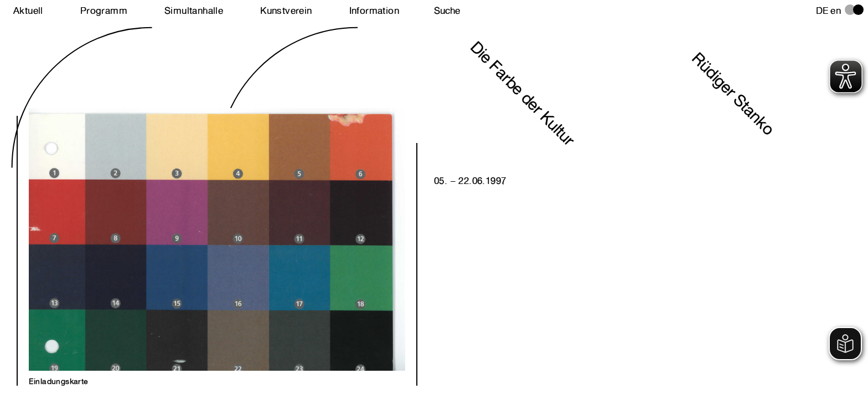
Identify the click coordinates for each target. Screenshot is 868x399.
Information (374, 11)
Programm (104, 11)
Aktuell (28, 11)
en (836, 11)
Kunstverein (286, 11)
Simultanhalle (194, 11)
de (822, 11)
